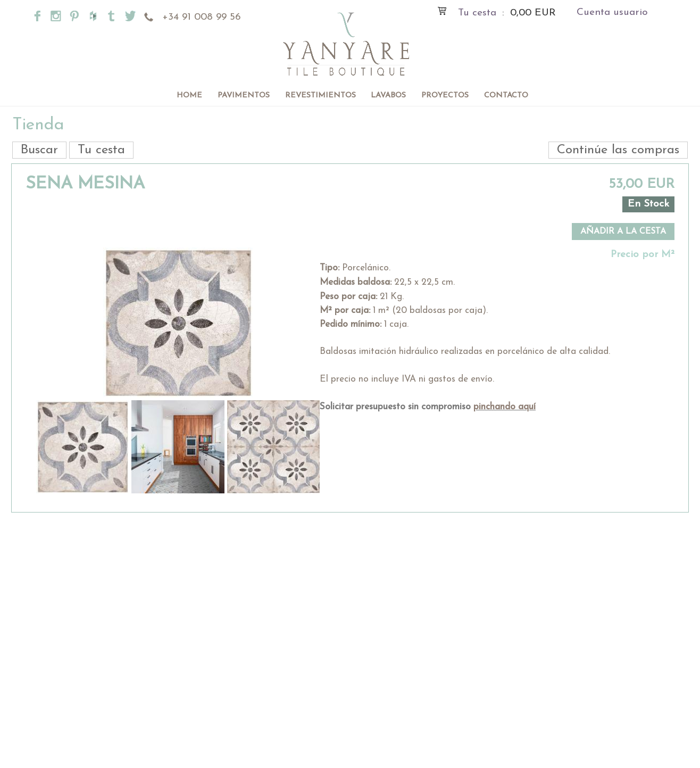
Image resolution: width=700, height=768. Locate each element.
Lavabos (388, 96)
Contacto (506, 96)
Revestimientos (320, 96)
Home (189, 96)
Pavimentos (244, 96)
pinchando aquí (505, 407)
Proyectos (445, 96)
